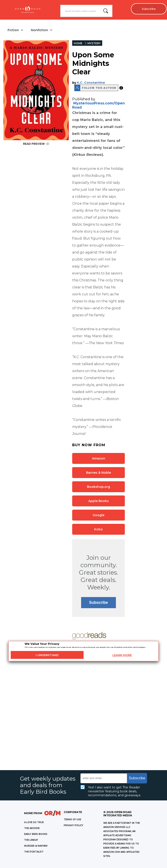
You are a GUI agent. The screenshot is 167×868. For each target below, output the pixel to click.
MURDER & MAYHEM (36, 846)
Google (99, 515)
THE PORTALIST (34, 852)
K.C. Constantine (91, 83)
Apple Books (99, 501)
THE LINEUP (31, 840)
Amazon (99, 459)
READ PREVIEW (36, 144)
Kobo (99, 529)
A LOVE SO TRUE (34, 823)
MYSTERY (94, 43)
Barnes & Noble (99, 473)
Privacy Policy (73, 826)
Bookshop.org (99, 487)
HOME (78, 43)
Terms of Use (72, 820)
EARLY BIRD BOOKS (36, 834)
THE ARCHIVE (32, 828)
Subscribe (148, 9)
